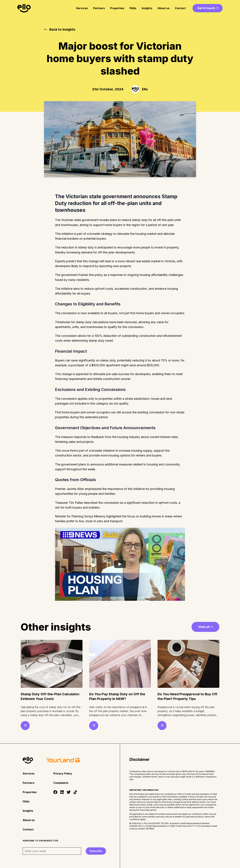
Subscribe (96, 851)
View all (205, 627)
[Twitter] (69, 792)
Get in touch (208, 8)
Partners (99, 8)
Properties (117, 8)
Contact (180, 8)
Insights (147, 8)
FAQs (133, 8)
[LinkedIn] (62, 792)
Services (82, 8)
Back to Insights (60, 29)
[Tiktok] (75, 792)
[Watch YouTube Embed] (120, 564)
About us (163, 8)
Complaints (61, 783)
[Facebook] (55, 792)
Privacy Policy (63, 773)
